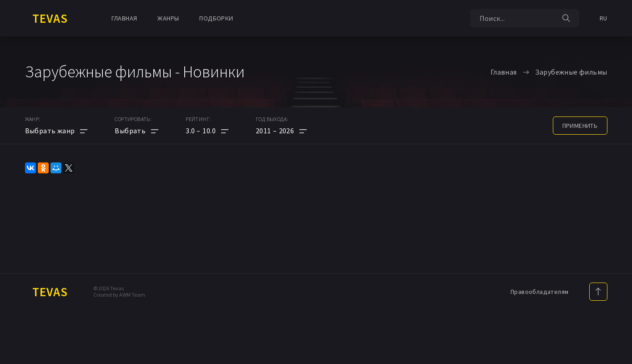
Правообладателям (539, 292)
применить (580, 126)
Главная (124, 18)
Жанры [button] (168, 18)
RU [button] (604, 18)
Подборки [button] (216, 18)
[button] (207, 131)
